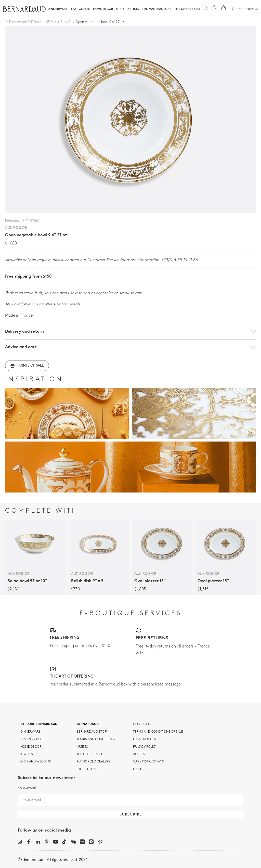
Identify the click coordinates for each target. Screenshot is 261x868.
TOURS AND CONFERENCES (97, 739)
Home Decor (103, 9)
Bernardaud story (92, 732)
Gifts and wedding (36, 762)
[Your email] (130, 800)
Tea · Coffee (80, 9)
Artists (133, 9)
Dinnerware (58, 9)
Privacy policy (145, 747)
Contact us (143, 724)
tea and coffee (33, 739)
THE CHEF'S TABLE (90, 754)
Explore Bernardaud (39, 724)
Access (139, 754)
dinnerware (30, 732)
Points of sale (27, 366)
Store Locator (89, 769)
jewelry (27, 754)
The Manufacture (157, 9)
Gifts (120, 9)
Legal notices (145, 739)
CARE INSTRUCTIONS (148, 762)
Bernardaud (88, 724)
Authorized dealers (93, 762)
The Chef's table (187, 9)
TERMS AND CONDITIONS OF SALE (158, 732)
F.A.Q (137, 769)
